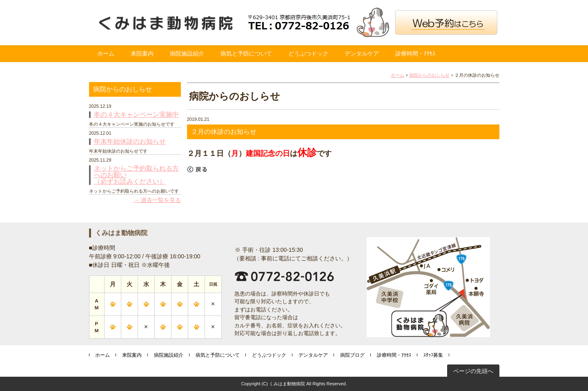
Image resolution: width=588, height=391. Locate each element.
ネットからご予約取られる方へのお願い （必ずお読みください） (136, 175)
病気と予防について (246, 53)
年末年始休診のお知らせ (130, 142)
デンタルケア (362, 53)
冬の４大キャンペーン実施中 (136, 115)
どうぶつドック (308, 53)
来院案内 (142, 53)
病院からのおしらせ (429, 75)
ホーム (106, 53)
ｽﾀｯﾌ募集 (433, 355)
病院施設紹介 (187, 53)
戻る (197, 169)
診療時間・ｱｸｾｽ (415, 53)
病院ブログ (352, 355)
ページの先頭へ (473, 371)
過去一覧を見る (161, 200)
